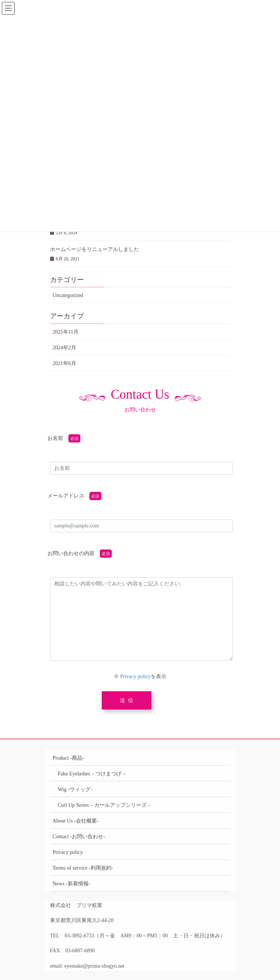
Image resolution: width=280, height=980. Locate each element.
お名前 (55, 438)
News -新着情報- (72, 884)
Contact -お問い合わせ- (79, 837)
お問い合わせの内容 (71, 553)
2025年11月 (66, 332)
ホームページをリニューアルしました (95, 249)
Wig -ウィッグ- (75, 789)
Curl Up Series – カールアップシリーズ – (104, 805)
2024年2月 (64, 348)
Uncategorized (68, 295)
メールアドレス (66, 496)
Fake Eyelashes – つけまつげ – (92, 774)
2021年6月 (64, 363)
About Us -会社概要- (76, 821)
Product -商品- (68, 758)
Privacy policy (136, 676)
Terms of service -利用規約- (83, 868)
